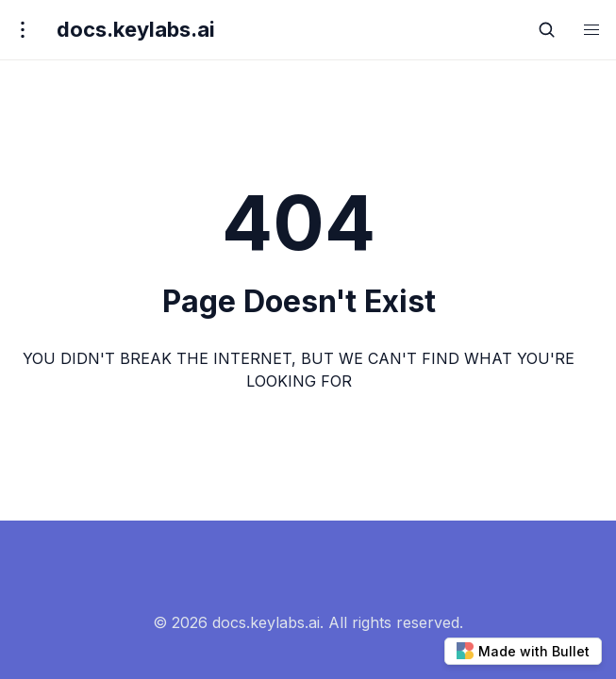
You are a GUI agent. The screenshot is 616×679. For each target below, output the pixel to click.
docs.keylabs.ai (136, 29)
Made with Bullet (523, 651)
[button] (591, 30)
